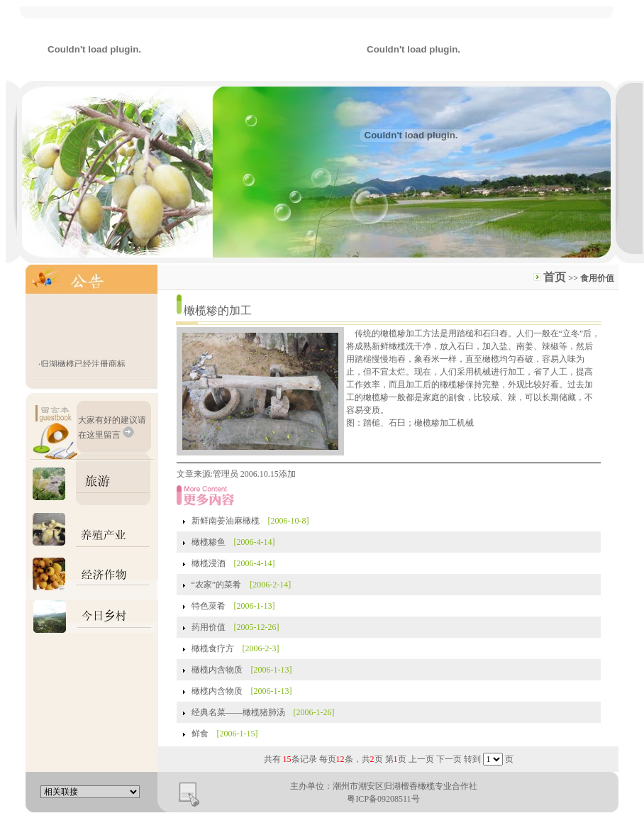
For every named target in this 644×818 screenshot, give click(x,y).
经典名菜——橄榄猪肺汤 (238, 712)
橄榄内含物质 (217, 670)
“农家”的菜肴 (217, 585)
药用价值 (209, 627)
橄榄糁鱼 (209, 542)
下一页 (449, 759)
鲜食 (200, 734)
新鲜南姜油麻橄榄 (226, 521)
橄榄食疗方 (213, 648)
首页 (555, 277)
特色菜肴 (209, 606)
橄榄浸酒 (209, 563)
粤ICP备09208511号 (383, 799)
